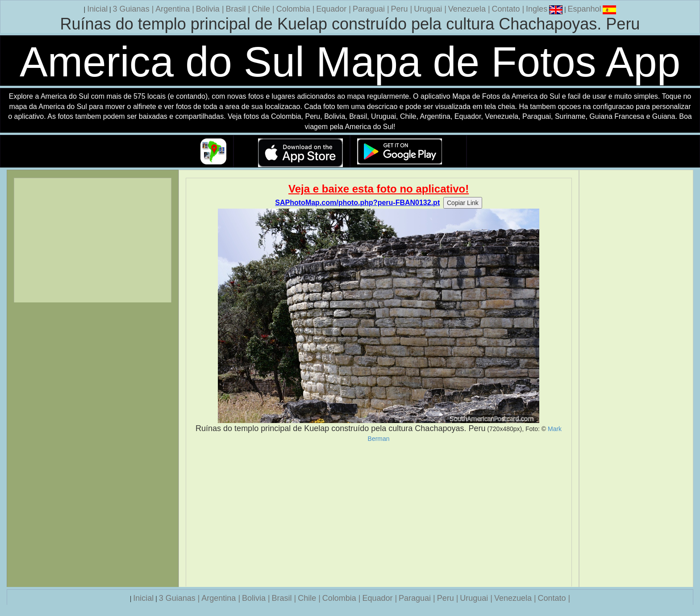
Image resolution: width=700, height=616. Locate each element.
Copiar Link (463, 203)
